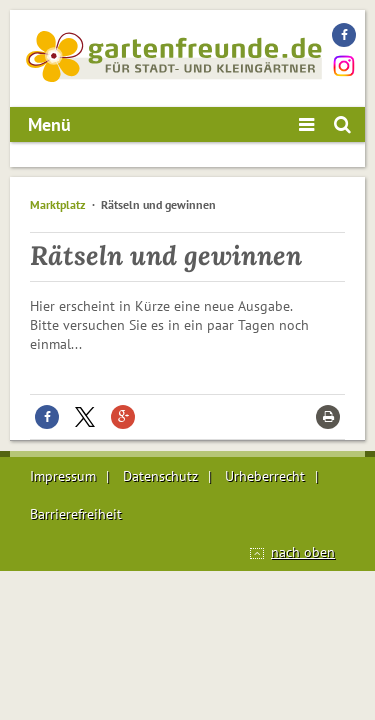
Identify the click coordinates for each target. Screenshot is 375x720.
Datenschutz (160, 476)
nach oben (303, 552)
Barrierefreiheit (76, 514)
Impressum (63, 476)
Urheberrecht (265, 476)
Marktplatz (58, 204)
